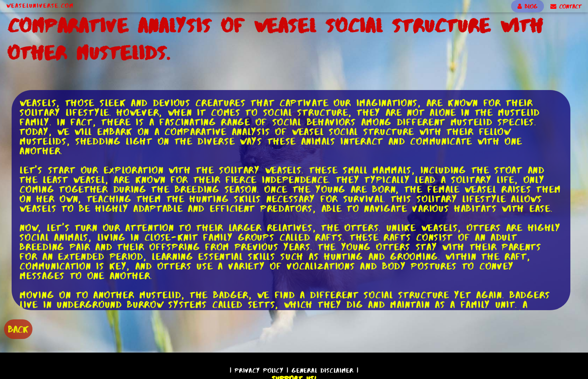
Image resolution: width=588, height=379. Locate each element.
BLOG (528, 6)
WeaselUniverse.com (40, 6)
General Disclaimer (323, 370)
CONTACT (566, 6)
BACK (18, 329)
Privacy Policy (259, 370)
